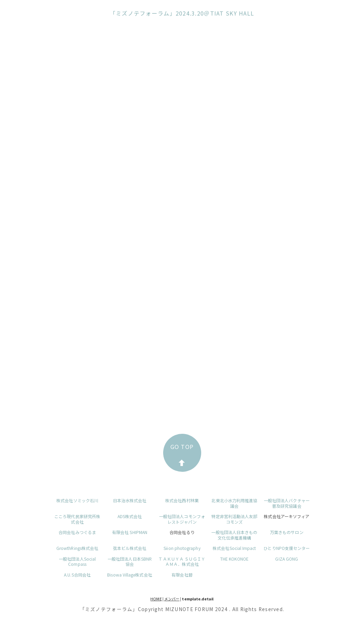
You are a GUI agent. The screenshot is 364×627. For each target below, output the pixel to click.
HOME (156, 599)
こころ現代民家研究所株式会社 (77, 519)
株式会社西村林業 (182, 500)
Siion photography (182, 548)
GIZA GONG (287, 559)
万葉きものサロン (287, 532)
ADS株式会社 (130, 516)
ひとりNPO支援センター (287, 548)
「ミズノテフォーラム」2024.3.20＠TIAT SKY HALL (182, 13)
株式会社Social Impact (234, 548)
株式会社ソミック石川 (77, 500)
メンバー (172, 599)
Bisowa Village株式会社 (129, 575)
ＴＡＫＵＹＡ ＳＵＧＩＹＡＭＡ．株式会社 (182, 562)
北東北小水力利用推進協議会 (234, 503)
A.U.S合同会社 (77, 575)
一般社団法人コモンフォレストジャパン (182, 519)
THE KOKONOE (234, 559)
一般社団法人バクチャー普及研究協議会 (287, 503)
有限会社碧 (182, 575)
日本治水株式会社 (130, 500)
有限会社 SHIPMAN (130, 532)
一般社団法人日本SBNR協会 (130, 562)
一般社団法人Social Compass (77, 562)
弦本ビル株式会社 (130, 548)
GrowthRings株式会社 (77, 548)
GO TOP (182, 454)
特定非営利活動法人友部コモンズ (234, 519)
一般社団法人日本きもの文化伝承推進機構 (234, 535)
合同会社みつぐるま (77, 532)
